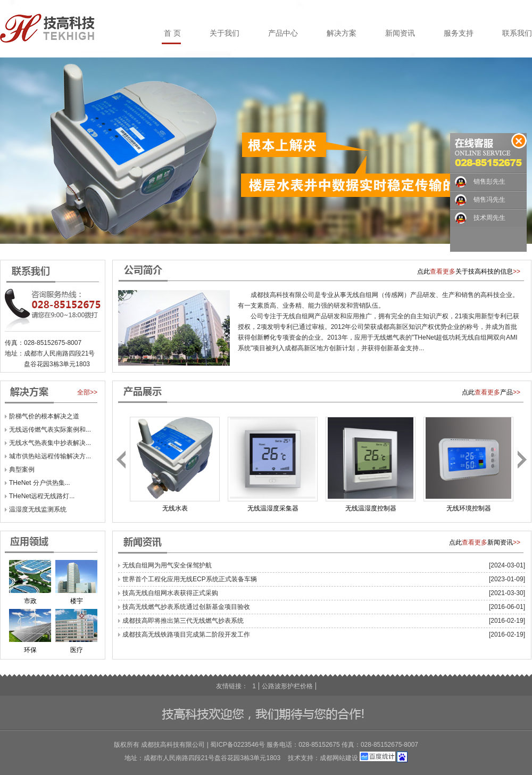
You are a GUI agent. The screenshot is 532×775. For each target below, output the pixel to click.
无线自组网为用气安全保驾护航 (167, 565)
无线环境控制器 (469, 508)
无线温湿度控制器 (371, 508)
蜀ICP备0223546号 (238, 745)
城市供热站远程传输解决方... (50, 456)
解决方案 (342, 33)
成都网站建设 (339, 758)
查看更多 (443, 271)
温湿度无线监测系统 (38, 509)
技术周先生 (489, 218)
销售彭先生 (489, 182)
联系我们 (517, 33)
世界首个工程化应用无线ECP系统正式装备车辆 (190, 579)
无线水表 (175, 508)
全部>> (87, 392)
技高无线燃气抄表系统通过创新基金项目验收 (186, 607)
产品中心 (283, 33)
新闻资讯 (400, 33)
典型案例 (22, 469)
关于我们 (225, 33)
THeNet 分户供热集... (40, 483)
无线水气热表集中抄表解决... (50, 443)
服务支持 (459, 33)
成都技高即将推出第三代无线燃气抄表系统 (183, 621)
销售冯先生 (489, 200)
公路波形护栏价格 (287, 686)
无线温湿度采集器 (273, 508)
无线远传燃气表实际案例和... (50, 430)
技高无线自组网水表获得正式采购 (170, 593)
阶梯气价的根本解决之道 (44, 416)
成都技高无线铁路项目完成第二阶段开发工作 (186, 634)
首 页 (172, 33)
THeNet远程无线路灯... (42, 496)
